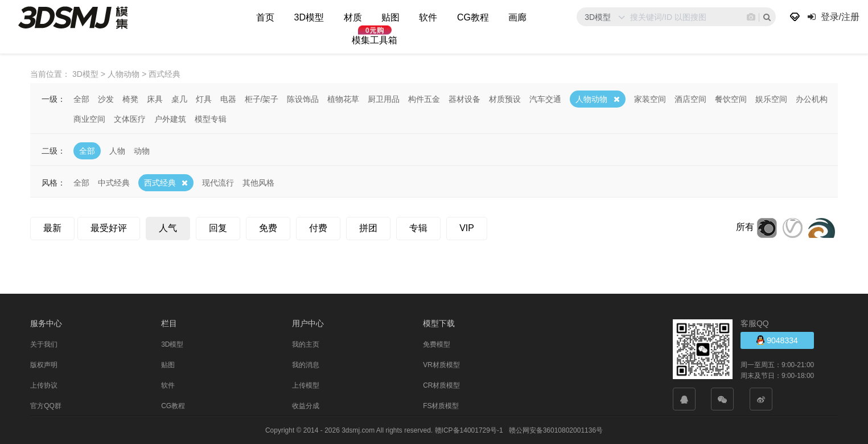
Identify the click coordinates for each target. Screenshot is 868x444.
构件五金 (424, 98)
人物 (117, 150)
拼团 (368, 227)
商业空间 (89, 118)
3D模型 (309, 17)
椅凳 (130, 98)
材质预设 (505, 98)
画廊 (517, 17)
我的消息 (306, 364)
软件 (428, 17)
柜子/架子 (262, 98)
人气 (168, 227)
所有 (745, 226)
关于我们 (44, 344)
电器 (228, 98)
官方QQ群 (46, 405)
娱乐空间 (771, 98)
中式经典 (114, 182)
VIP (467, 227)
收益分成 (306, 405)
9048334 (777, 340)
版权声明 (44, 364)
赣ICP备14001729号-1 (469, 430)
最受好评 (109, 227)
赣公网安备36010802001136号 (556, 430)
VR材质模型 (441, 364)
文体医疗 (130, 118)
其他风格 (258, 182)
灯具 (204, 98)
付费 (318, 227)
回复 (218, 227)
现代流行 (218, 182)
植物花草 (343, 98)
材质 (353, 17)
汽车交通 (545, 98)
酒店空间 (690, 98)
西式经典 (160, 182)
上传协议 (44, 385)
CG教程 (473, 17)
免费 (268, 227)
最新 (52, 227)
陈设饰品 (303, 98)
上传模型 (306, 385)
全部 (81, 98)
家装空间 (650, 98)
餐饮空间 (731, 98)
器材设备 (464, 98)
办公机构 (812, 98)
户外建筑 (170, 118)
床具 (155, 98)
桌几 (179, 98)
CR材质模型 (441, 385)
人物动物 (591, 98)
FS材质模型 (441, 405)
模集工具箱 (375, 40)
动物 (142, 150)
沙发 (106, 98)
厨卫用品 (384, 98)
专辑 (418, 227)
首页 (265, 17)
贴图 (390, 17)
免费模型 (437, 344)
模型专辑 (211, 118)
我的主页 (306, 344)
